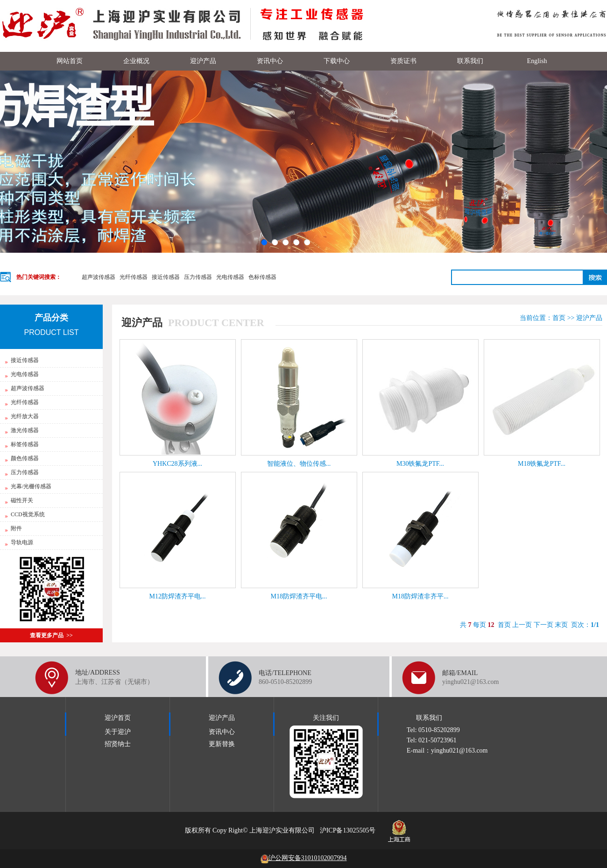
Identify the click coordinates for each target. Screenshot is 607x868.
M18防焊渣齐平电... (299, 596)
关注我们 (326, 718)
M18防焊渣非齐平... (420, 596)
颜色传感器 (22, 458)
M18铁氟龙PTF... (542, 464)
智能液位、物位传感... (299, 464)
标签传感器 (22, 444)
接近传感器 (166, 277)
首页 (559, 318)
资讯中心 (222, 732)
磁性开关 (19, 500)
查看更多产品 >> (51, 635)
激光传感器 (22, 430)
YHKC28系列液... (177, 464)
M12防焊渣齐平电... (178, 596)
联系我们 (429, 718)
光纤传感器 (134, 277)
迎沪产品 (589, 318)
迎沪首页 (118, 718)
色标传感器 (262, 277)
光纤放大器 (22, 416)
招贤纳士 (118, 744)
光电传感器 (230, 277)
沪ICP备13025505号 (348, 830)
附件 (13, 528)
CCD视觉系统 (25, 514)
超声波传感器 (99, 277)
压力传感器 (198, 277)
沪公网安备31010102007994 (304, 858)
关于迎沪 (118, 732)
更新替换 (222, 744)
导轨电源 (19, 542)
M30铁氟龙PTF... (420, 464)
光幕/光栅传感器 (28, 486)
